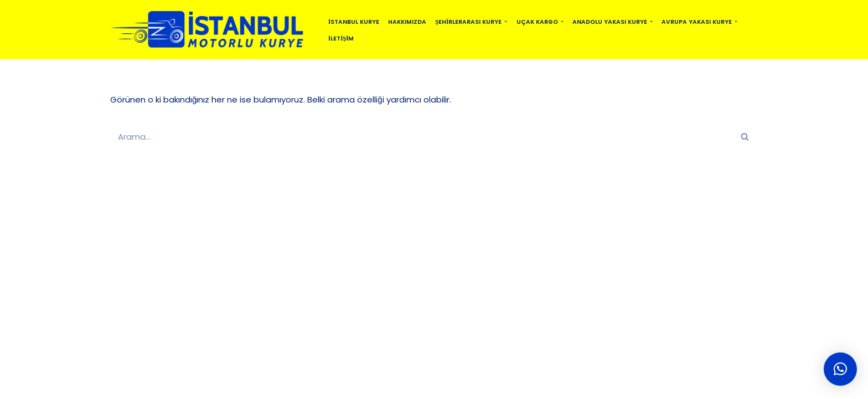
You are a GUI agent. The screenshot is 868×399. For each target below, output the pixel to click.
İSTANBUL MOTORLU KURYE (229, 385)
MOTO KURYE (401, 385)
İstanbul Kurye (354, 22)
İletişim (341, 39)
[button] (506, 21)
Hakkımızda (407, 22)
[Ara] (422, 137)
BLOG (351, 385)
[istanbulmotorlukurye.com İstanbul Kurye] (210, 30)
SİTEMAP (309, 385)
